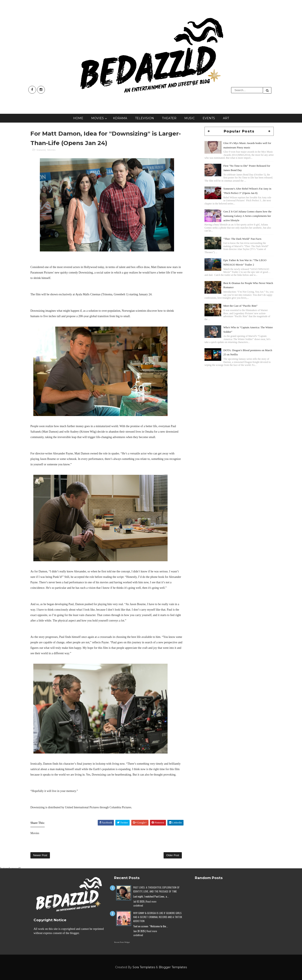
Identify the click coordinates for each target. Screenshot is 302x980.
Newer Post (40, 855)
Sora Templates (144, 967)
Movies (98, 118)
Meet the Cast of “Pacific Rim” (240, 306)
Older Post (173, 855)
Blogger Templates (173, 967)
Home (78, 118)
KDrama (120, 118)
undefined (138, 905)
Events (209, 118)
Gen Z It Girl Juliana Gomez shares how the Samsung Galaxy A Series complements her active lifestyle (247, 216)
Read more (151, 901)
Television (144, 118)
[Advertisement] (239, 397)
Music (189, 118)
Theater (169, 118)
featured (41, 150)
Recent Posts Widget (122, 942)
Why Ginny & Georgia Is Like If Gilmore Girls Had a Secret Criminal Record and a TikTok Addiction (158, 917)
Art (226, 118)
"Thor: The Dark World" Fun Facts (242, 239)
